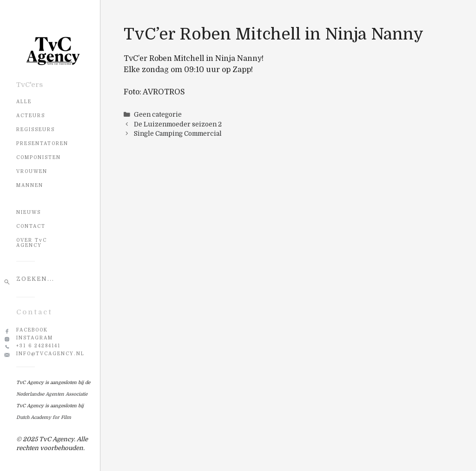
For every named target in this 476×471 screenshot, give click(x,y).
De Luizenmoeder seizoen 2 (178, 124)
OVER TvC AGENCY (32, 243)
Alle (24, 102)
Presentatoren (42, 143)
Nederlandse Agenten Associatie (52, 394)
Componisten (39, 157)
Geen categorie (158, 115)
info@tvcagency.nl (50, 354)
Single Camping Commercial (178, 134)
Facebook (32, 330)
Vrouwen (32, 171)
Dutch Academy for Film (44, 417)
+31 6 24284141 (38, 346)
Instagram (35, 338)
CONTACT (31, 226)
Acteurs (31, 116)
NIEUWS (29, 212)
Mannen (30, 185)
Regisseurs (36, 129)
